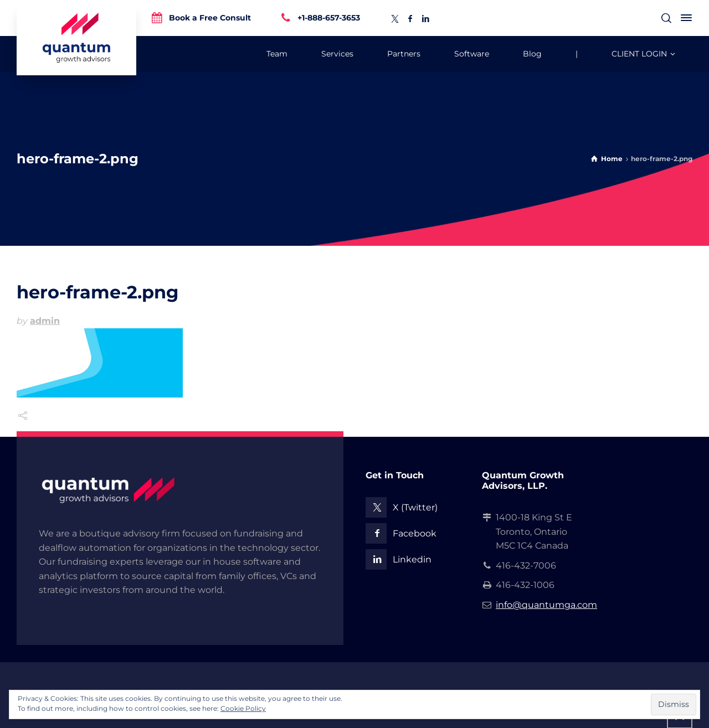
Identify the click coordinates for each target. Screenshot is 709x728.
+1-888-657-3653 (329, 17)
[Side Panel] (684, 18)
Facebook (415, 533)
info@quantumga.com (546, 605)
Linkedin (412, 559)
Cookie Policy (243, 708)
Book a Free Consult (210, 17)
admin (45, 321)
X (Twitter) (415, 507)
